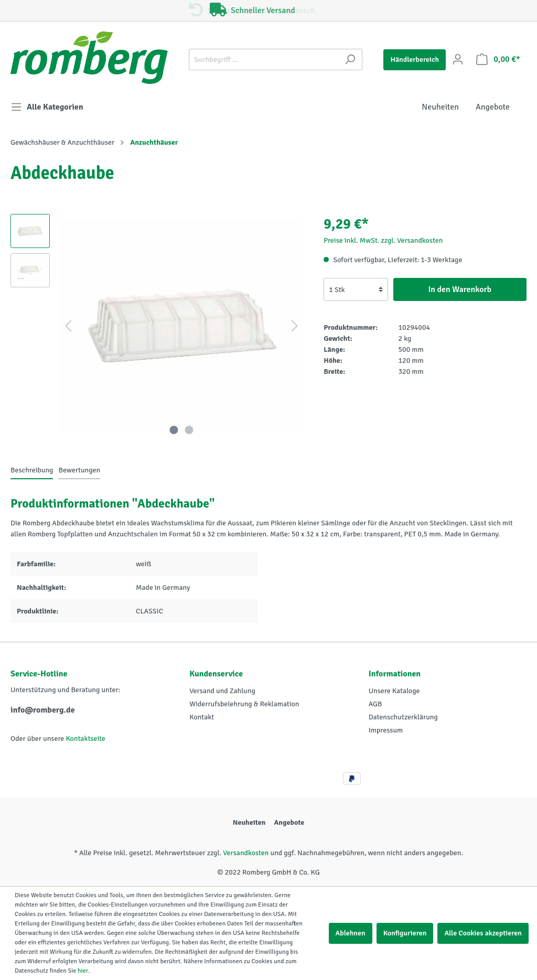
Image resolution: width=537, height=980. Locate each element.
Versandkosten (246, 853)
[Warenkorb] (498, 60)
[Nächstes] (295, 326)
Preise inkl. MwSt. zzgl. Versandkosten (383, 240)
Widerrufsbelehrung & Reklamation (244, 704)
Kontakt (202, 717)
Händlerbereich (415, 60)
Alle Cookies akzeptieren (483, 933)
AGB (375, 704)
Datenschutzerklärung (403, 717)
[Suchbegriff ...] (264, 60)
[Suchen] (350, 60)
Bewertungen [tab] (79, 470)
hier (83, 971)
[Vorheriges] (68, 326)
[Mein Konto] (458, 60)
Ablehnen (351, 933)
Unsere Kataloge (394, 691)
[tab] (32, 470)
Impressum (386, 730)
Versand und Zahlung (222, 691)
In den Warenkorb (460, 289)
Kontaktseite (85, 739)
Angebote (289, 822)
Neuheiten (249, 822)
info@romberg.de (43, 710)
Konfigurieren (405, 933)
